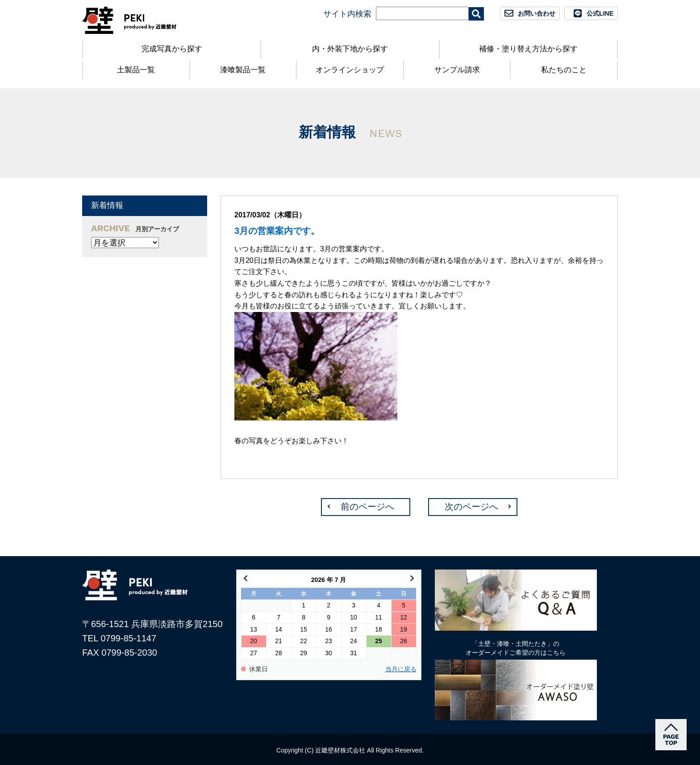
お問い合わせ (537, 13)
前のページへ (367, 507)
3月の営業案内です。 (277, 231)
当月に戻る (401, 669)
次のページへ (471, 507)
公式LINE (600, 13)
